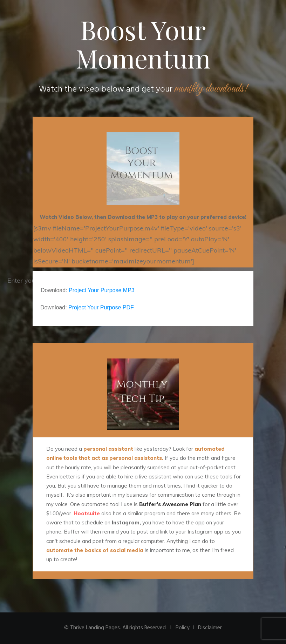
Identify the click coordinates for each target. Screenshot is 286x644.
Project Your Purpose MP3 (102, 290)
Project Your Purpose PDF (101, 307)
